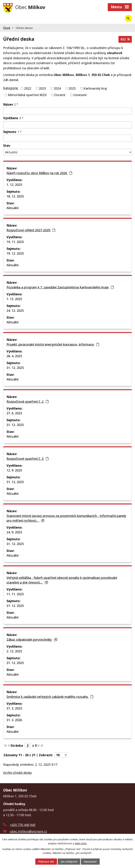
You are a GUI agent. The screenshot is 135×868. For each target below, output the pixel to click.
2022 (28, 88)
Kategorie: (11, 88)
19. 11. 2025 (15, 242)
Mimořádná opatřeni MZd (27, 95)
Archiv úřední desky (17, 773)
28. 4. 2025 (14, 356)
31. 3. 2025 (14, 708)
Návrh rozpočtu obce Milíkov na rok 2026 (39, 173)
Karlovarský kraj (95, 88)
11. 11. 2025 (15, 594)
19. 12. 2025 (15, 253)
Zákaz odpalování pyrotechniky (32, 639)
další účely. (81, 843)
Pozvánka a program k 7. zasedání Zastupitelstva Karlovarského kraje (60, 287)
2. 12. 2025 (14, 651)
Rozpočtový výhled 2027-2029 (31, 230)
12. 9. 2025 (14, 470)
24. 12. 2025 (15, 310)
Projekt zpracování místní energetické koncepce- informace (53, 344)
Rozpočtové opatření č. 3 (28, 459)
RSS (125, 39)
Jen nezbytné (69, 862)
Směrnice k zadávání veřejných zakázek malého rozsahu (50, 697)
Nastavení (90, 862)
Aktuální (12, 208)
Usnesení (80, 95)
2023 (42, 88)
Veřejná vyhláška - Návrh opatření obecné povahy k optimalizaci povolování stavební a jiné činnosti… (62, 580)
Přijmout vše (46, 862)
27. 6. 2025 (14, 413)
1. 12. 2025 (14, 185)
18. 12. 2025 (15, 196)
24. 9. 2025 (14, 532)
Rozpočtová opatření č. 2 (28, 401)
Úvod (7, 28)
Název (9, 104)
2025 (72, 88)
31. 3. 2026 (14, 720)
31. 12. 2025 (15, 368)
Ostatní (60, 95)
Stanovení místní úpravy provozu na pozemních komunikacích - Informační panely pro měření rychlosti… (66, 518)
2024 (57, 88)
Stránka (17, 745)
